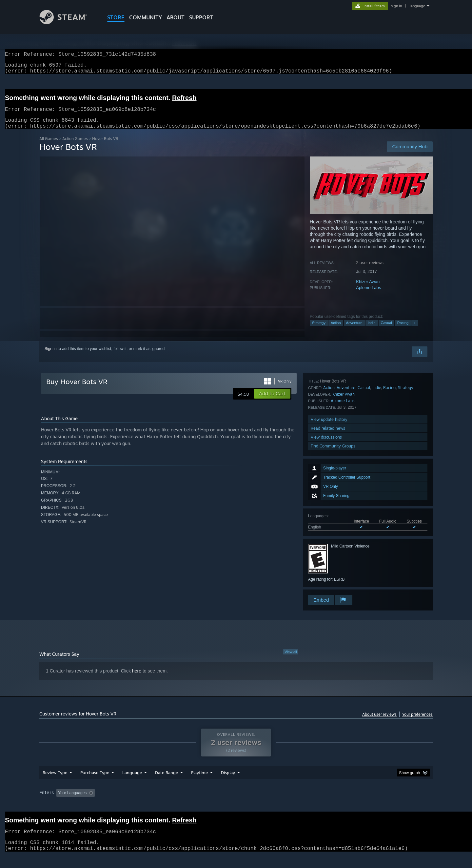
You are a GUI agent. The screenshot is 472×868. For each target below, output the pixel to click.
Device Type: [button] (375, 805)
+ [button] (415, 331)
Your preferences (417, 722)
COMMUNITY (146, 17)
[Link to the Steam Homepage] (68, 22)
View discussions (326, 576)
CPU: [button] (325, 805)
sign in (396, 6)
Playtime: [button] (189, 805)
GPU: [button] (347, 805)
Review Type (55, 785)
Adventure (354, 331)
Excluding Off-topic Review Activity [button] (139, 805)
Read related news (328, 567)
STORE (116, 17)
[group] (236, 806)
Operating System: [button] (291, 805)
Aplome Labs (368, 295)
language (417, 6)
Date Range (167, 785)
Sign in (51, 357)
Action (336, 331)
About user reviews (379, 722)
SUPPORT (201, 17)
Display (228, 785)
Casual (386, 331)
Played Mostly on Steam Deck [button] (236, 805)
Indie (372, 331)
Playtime (199, 785)
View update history (329, 558)
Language (132, 785)
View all (291, 660)
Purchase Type (95, 785)
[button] (272, 402)
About (176, 17)
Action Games (75, 146)
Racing (403, 331)
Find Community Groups (333, 585)
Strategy (319, 331)
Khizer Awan (368, 289)
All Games (49, 146)
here (137, 679)
